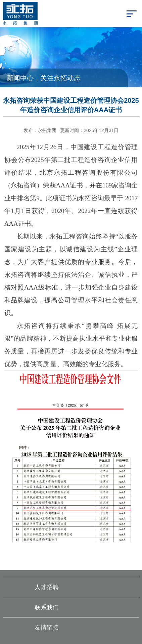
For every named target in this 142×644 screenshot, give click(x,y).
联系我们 (47, 607)
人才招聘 (47, 587)
